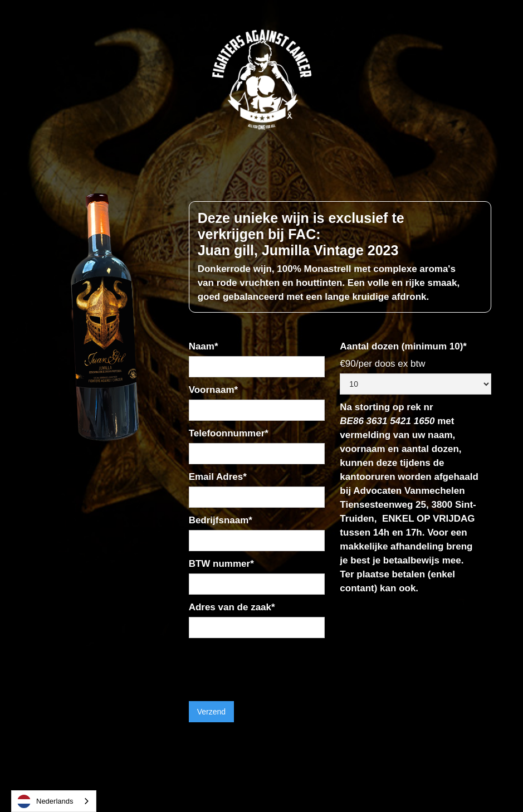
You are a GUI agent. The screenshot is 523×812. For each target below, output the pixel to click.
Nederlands (45, 801)
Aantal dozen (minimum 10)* (403, 346)
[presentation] (273, 665)
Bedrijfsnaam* (221, 520)
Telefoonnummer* (229, 433)
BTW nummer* (221, 564)
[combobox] (54, 801)
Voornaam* (214, 390)
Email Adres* (218, 477)
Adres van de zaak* (232, 607)
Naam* (204, 346)
